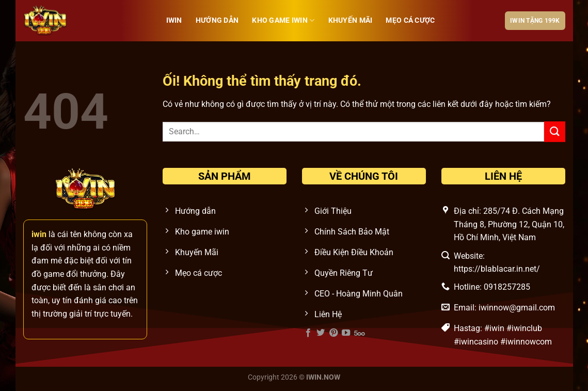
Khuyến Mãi (351, 20)
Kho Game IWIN (283, 20)
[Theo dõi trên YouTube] (346, 333)
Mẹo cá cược (410, 20)
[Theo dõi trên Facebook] (308, 333)
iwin (174, 20)
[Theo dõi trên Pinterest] (333, 333)
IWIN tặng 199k (535, 21)
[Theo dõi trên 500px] (360, 333)
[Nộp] (554, 131)
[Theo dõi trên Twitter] (321, 333)
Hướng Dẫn (217, 20)
